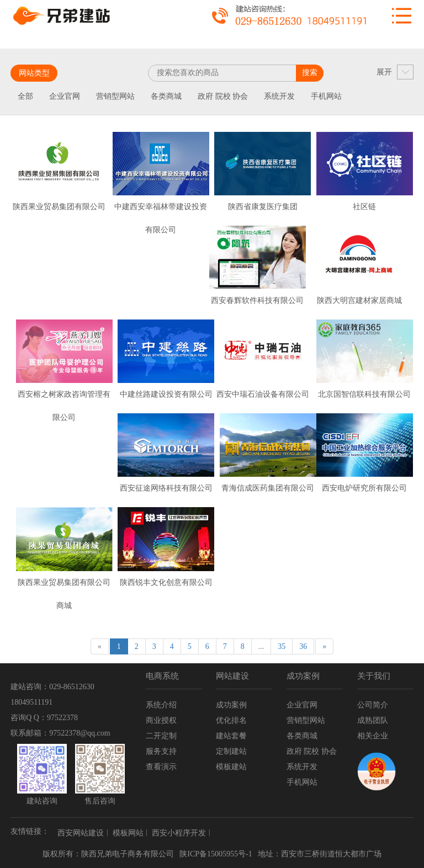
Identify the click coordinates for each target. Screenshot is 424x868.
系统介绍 (161, 705)
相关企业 (373, 736)
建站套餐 (231, 736)
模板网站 (128, 833)
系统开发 (279, 96)
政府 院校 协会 (223, 96)
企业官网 (65, 96)
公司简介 (373, 705)
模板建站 (231, 767)
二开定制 (161, 736)
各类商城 (166, 96)
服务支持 (161, 751)
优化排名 (231, 720)
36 (303, 646)
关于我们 (374, 676)
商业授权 (161, 720)
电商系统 (162, 676)
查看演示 (161, 767)
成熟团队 (373, 720)
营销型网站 (115, 96)
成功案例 (231, 705)
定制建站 (231, 751)
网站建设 (232, 676)
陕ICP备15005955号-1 (216, 854)
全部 (25, 96)
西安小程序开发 (179, 833)
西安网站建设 (81, 833)
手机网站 (326, 96)
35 (282, 646)
